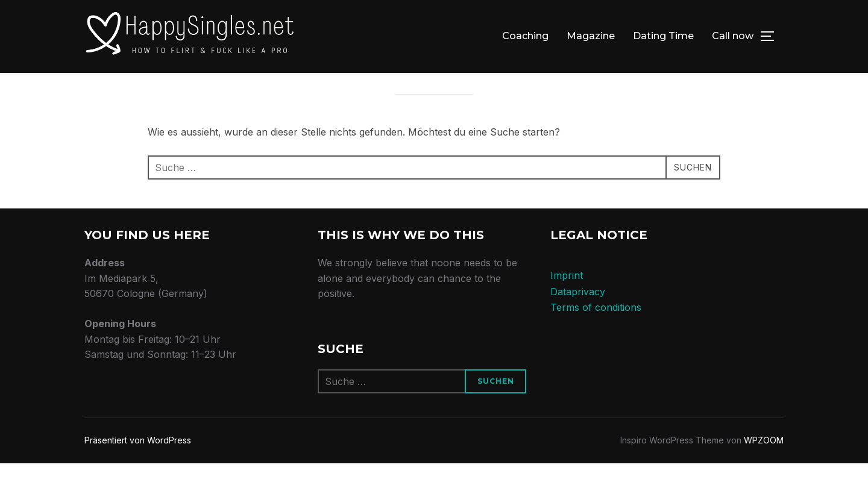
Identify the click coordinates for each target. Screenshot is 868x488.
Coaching (525, 36)
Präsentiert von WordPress (138, 465)
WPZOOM (764, 465)
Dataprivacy (578, 316)
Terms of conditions (596, 332)
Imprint (567, 300)
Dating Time (663, 36)
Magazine (591, 36)
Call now (733, 36)
